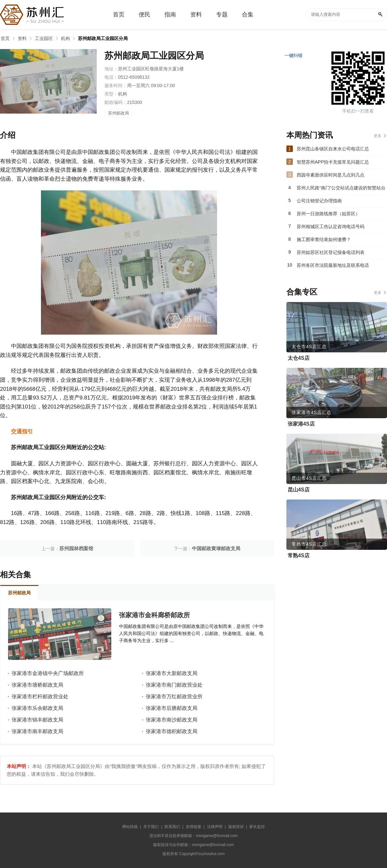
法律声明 (215, 827)
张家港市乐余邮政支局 (37, 708)
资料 (22, 38)
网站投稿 (130, 827)
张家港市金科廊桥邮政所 (154, 615)
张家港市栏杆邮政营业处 (40, 696)
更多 (378, 136)
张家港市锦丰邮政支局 (37, 720)
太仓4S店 (299, 358)
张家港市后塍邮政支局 (172, 708)
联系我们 (172, 827)
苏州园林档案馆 (76, 548)
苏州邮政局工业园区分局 (103, 38)
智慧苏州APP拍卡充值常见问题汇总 (333, 162)
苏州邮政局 (119, 113)
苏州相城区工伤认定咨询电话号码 (331, 227)
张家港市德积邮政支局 (172, 731)
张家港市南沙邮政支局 (172, 720)
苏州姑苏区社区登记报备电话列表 (331, 252)
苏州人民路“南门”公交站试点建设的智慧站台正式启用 (341, 190)
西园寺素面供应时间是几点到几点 (331, 175)
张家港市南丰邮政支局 (37, 731)
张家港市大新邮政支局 (172, 673)
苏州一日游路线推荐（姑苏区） (328, 214)
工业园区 (44, 38)
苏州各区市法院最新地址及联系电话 (333, 265)
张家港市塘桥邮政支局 (37, 685)
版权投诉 (236, 827)
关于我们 (151, 827)
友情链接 (193, 827)
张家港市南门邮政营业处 (174, 685)
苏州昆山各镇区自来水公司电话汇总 (333, 149)
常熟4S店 (299, 555)
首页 (5, 38)
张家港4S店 (301, 424)
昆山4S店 (299, 490)
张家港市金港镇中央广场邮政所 (48, 673)
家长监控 (257, 827)
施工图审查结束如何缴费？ (324, 239)
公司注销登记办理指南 (319, 201)
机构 (65, 38)
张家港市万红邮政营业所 (174, 696)
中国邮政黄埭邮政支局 (216, 548)
